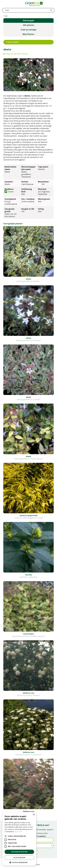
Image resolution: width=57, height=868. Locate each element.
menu (4, 4)
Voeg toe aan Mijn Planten (17, 54)
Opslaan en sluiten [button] (19, 852)
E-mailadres (41, 836)
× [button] (34, 815)
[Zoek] (28, 10)
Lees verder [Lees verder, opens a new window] (18, 832)
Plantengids (28, 21)
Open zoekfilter (13, 42)
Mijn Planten (28, 34)
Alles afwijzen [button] (19, 858)
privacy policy (43, 833)
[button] (19, 862)
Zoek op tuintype (29, 30)
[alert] (19, 839)
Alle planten (29, 25)
